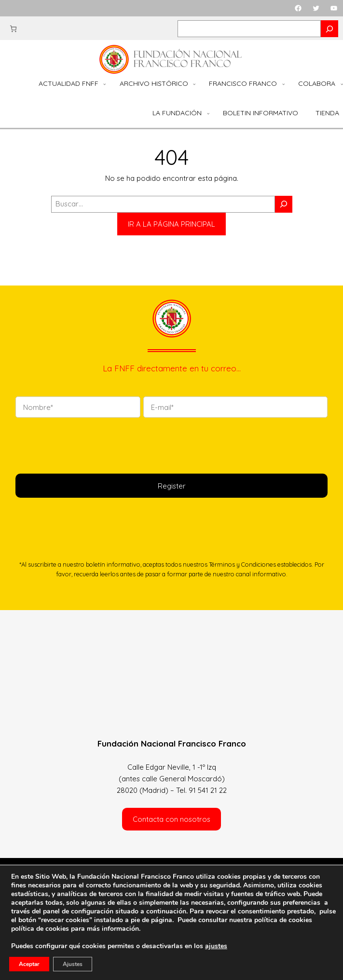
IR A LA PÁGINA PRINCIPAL (171, 224)
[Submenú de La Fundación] (208, 113)
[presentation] (89, 444)
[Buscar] (284, 204)
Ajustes (73, 964)
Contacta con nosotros (171, 819)
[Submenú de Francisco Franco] (283, 84)
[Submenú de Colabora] (342, 84)
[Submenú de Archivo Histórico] (194, 84)
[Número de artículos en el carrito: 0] (13, 29)
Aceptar (29, 964)
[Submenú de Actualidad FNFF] (104, 84)
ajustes (216, 946)
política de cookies (40, 929)
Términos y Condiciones (242, 564)
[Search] (329, 29)
